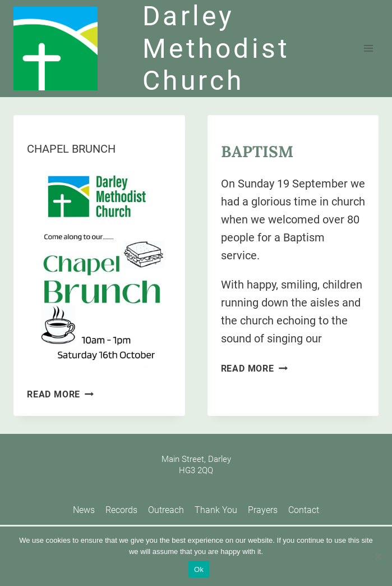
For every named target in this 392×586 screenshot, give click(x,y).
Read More (60, 394)
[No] (378, 556)
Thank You (216, 510)
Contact (304, 510)
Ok (199, 569)
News (84, 510)
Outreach (166, 510)
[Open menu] (368, 49)
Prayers (263, 510)
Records (121, 510)
